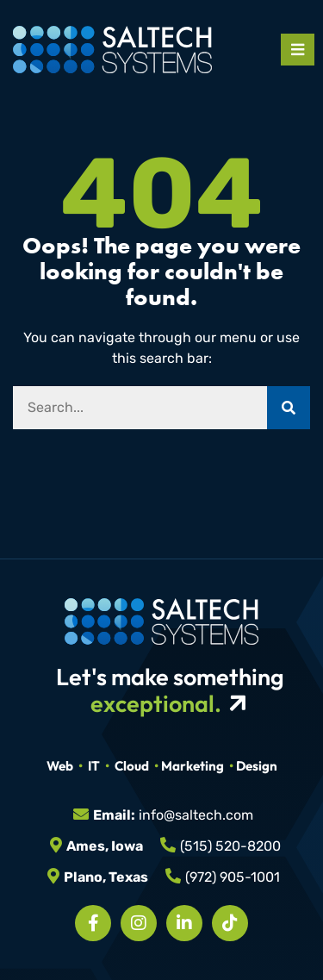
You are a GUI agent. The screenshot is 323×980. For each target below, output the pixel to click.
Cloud (132, 766)
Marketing (193, 766)
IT (94, 766)
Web (60, 766)
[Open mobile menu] (298, 50)
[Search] (289, 408)
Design (257, 766)
